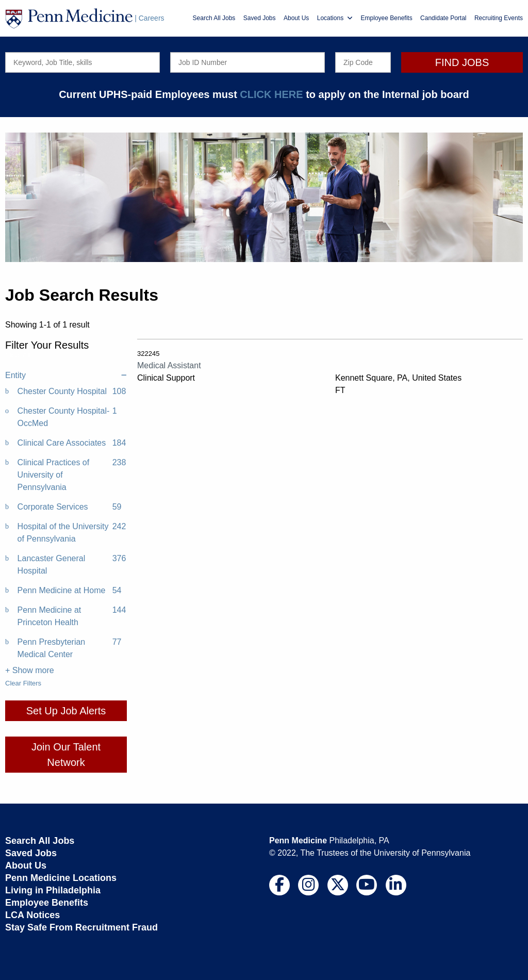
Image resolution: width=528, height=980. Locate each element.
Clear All (18, 355)
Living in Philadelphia (53, 890)
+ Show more (30, 670)
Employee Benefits (387, 18)
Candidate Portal (443, 18)
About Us (296, 18)
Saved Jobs (260, 18)
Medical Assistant (169, 365)
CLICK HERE (271, 94)
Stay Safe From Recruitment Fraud (81, 927)
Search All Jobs (214, 18)
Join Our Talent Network (66, 755)
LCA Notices (32, 915)
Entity (66, 375)
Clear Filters (23, 683)
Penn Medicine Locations (61, 878)
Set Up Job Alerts (66, 711)
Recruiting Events (499, 18)
